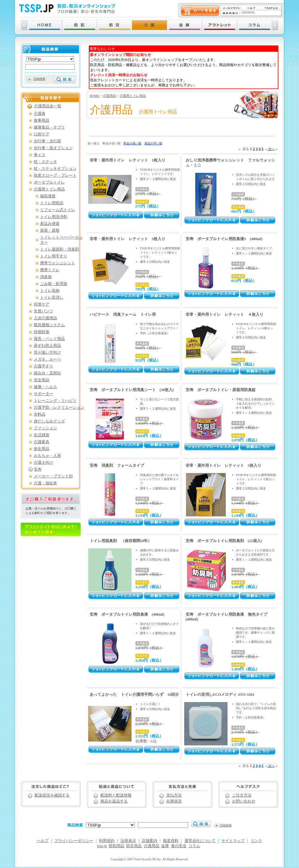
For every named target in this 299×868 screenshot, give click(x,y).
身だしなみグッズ (49, 421)
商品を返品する (114, 801)
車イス (40, 155)
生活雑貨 (42, 435)
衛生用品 (42, 449)
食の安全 (179, 846)
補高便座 (48, 196)
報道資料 (171, 841)
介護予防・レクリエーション (59, 408)
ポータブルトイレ (49, 182)
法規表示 (128, 841)
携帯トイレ (50, 270)
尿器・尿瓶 (50, 231)
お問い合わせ (244, 801)
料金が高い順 (132, 143)
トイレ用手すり (54, 256)
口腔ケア (42, 134)
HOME (95, 96)
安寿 (38, 469)
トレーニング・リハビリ (55, 401)
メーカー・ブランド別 (53, 476)
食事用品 (42, 120)
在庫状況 (174, 801)
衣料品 (40, 414)
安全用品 (42, 380)
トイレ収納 (50, 291)
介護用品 (109, 96)
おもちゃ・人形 (47, 456)
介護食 (40, 114)
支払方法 (174, 795)
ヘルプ (43, 841)
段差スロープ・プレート (55, 176)
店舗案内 (149, 841)
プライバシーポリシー (74, 841)
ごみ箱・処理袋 (54, 284)
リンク (256, 841)
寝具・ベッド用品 (49, 339)
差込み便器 (50, 224)
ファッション (45, 428)
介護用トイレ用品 (133, 96)
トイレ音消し (52, 298)
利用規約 (107, 841)
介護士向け (44, 463)
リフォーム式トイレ (58, 210)
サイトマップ (233, 841)
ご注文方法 (242, 795)
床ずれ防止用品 (47, 346)
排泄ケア (42, 304)
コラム (194, 846)
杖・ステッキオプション (55, 169)
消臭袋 (46, 277)
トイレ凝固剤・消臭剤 (60, 249)
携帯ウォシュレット (58, 263)
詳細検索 (39, 79)
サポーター (44, 394)
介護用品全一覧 (48, 106)
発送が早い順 (153, 143)
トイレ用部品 (52, 203)
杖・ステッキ (45, 162)
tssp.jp (102, 846)
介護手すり (44, 366)
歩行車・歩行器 (47, 141)
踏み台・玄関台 (47, 373)
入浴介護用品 (45, 318)
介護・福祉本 (45, 483)
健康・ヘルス (45, 387)
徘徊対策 (42, 332)
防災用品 (134, 846)
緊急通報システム (49, 325)
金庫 (165, 846)
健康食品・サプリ (49, 127)
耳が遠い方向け (47, 353)
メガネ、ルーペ (47, 359)
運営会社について (200, 841)
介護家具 (42, 442)
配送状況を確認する (52, 795)
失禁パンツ (44, 311)
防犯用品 (117, 846)
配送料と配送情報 (116, 795)
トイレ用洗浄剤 (54, 217)
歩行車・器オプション (53, 148)
